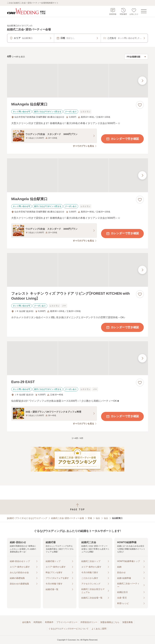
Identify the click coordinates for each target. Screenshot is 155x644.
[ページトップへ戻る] (77, 507)
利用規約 (38, 622)
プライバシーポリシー (67, 622)
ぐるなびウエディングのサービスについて (69, 629)
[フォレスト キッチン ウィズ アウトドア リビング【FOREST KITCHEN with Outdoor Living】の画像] (77, 270)
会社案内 (26, 622)
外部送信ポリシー (89, 622)
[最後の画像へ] (142, 81)
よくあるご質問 (99, 629)
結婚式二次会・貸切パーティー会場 (67, 518)
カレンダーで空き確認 (122, 139)
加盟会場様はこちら (110, 622)
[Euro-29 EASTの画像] (77, 358)
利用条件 (49, 622)
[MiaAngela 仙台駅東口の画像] (77, 81)
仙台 (98, 518)
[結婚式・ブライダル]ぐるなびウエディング (27, 518)
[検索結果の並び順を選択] (136, 57)
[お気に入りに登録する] (140, 105)
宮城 (90, 518)
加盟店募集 (128, 622)
